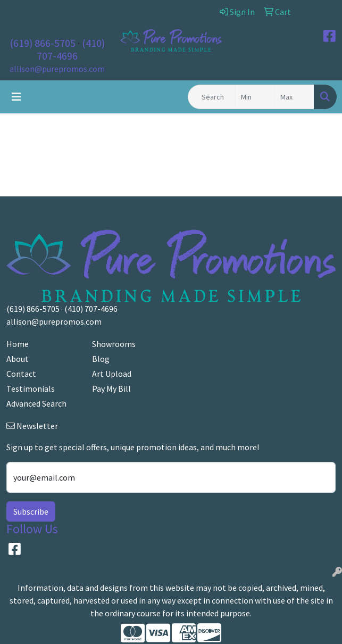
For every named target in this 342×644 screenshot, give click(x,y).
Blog (101, 359)
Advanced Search (36, 403)
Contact (21, 374)
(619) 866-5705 (43, 43)
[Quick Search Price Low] (255, 97)
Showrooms (114, 344)
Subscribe (31, 511)
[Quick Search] (212, 97)
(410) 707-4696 (71, 49)
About (18, 359)
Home (18, 344)
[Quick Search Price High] (294, 97)
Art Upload (112, 374)
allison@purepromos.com (57, 69)
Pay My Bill (111, 389)
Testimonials (31, 389)
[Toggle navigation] (16, 97)
